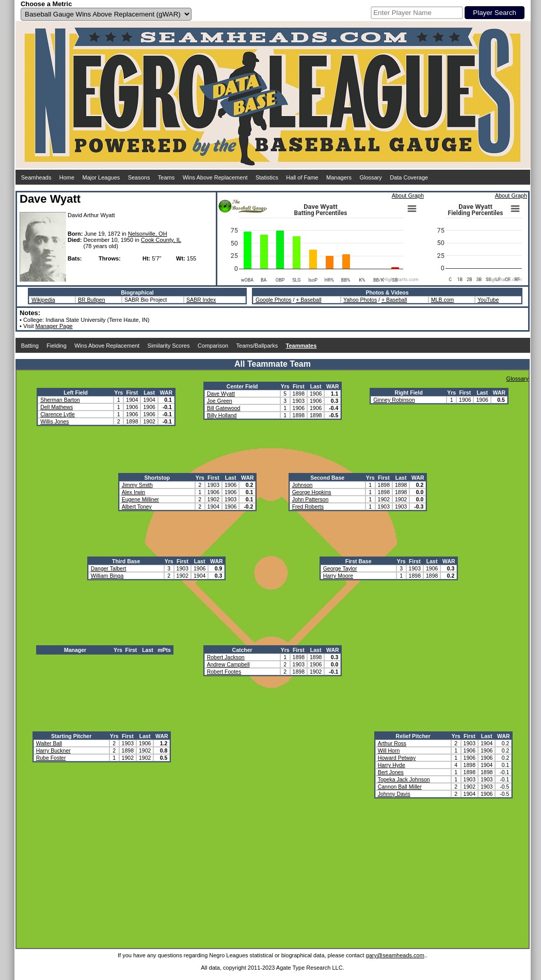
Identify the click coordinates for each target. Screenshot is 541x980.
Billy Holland (222, 415)
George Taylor (340, 568)
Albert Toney (137, 507)
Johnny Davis (394, 794)
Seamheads (36, 177)
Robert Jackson (226, 657)
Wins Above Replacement (215, 177)
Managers (339, 177)
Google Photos (273, 300)
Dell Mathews (57, 407)
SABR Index (201, 300)
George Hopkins (312, 492)
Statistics (267, 177)
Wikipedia (43, 300)
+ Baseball (308, 300)
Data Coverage (409, 177)
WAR (166, 393)
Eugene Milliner (140, 499)
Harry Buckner (53, 750)
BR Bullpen (92, 300)
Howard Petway (397, 758)
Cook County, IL (161, 240)
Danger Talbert (109, 568)
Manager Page (54, 326)
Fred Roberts (308, 507)
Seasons (139, 177)
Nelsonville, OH (148, 234)
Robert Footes (224, 672)
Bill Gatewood (224, 408)
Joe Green (220, 401)
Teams (166, 177)
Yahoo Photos (360, 300)
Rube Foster (51, 758)
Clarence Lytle (58, 414)
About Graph (408, 195)
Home (67, 177)
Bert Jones (391, 772)
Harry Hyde (392, 765)
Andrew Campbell (228, 664)
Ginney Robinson (394, 400)
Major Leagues (101, 177)
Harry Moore (338, 576)
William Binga (107, 576)
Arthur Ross (392, 743)
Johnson (303, 485)
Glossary (370, 177)
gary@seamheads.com (395, 955)
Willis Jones (54, 421)
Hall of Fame (302, 177)
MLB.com (442, 300)
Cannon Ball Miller (400, 787)
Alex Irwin (134, 492)
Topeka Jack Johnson (404, 779)
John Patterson (311, 499)
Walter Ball (49, 743)
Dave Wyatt (221, 394)
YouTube (488, 300)
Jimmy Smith (137, 485)
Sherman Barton (60, 400)
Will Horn (389, 750)
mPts (164, 650)
